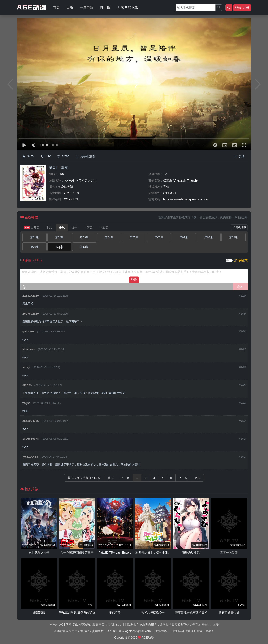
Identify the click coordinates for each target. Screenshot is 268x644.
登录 (134, 279)
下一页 (183, 478)
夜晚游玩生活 (191, 553)
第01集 (34, 237)
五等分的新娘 (229, 553)
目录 (70, 7)
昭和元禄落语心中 (153, 612)
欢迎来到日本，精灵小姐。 (153, 553)
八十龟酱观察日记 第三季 (77, 553)
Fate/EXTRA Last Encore (115, 553)
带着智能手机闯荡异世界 (191, 612)
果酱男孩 (39, 612)
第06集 (159, 237)
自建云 (32, 228)
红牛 (74, 227)
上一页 (125, 478)
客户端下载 (127, 7)
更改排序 (239, 227)
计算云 (88, 227)
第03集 (84, 237)
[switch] (229, 260)
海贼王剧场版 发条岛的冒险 (77, 612)
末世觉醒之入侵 (39, 553)
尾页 (198, 478)
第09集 (233, 237)
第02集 (59, 237)
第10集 (34, 247)
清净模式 (241, 260)
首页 (56, 7)
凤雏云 (104, 227)
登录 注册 (242, 8)
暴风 (62, 227)
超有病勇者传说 (229, 612)
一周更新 (87, 7)
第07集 (184, 237)
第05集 (134, 237)
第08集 (209, 237)
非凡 (49, 227)
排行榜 (105, 7)
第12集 (84, 247)
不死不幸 (115, 612)
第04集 (109, 237)
